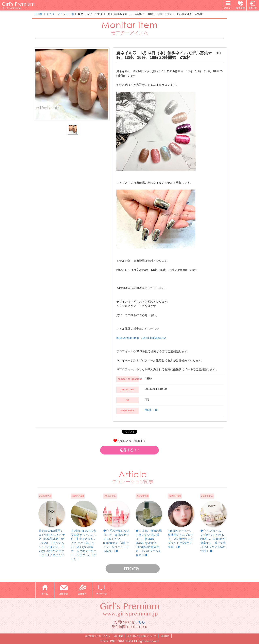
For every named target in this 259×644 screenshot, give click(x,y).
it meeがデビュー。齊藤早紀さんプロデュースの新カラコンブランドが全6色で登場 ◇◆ (181, 539)
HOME (39, 14)
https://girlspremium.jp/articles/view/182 (141, 338)
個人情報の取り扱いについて (142, 636)
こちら (140, 622)
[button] (129, 450)
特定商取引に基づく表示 (98, 636)
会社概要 (119, 636)
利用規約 (165, 636)
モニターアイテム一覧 (60, 14)
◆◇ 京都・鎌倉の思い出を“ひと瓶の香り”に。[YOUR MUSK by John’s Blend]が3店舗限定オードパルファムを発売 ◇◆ (149, 543)
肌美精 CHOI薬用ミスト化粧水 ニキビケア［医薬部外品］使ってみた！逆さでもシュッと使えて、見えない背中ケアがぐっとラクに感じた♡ (52, 543)
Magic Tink (151, 410)
